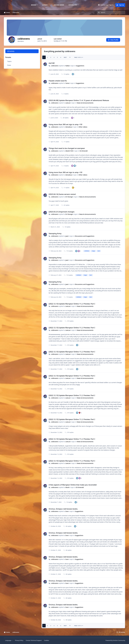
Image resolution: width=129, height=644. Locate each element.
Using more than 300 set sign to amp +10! (65, 124)
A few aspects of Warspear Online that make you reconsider (73, 485)
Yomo (67, 83)
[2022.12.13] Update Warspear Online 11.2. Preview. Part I (72, 304)
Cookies (47, 640)
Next (65, 57)
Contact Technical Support (34, 640)
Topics (9, 61)
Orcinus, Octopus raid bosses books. (63, 509)
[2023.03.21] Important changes (62, 212)
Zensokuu (69, 127)
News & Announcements (85, 103)
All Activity (11, 51)
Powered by (115, 640)
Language (9, 640)
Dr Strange (69, 197)
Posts (9, 65)
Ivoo (67, 511)
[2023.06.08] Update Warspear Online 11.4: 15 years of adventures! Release (79, 100)
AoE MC (52, 63)
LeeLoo (68, 103)
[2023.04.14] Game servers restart (62, 194)
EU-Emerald (84, 151)
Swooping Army (55, 233)
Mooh (67, 487)
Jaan (67, 236)
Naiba (67, 66)
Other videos (83, 127)
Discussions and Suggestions (85, 236)
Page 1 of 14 (79, 57)
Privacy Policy (19, 640)
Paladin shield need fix (58, 81)
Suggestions (80, 66)
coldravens (55, 66)
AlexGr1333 (69, 151)
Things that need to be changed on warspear (67, 148)
